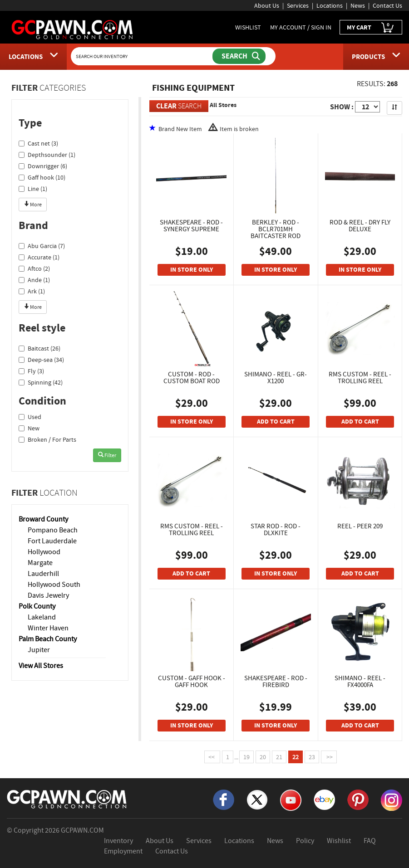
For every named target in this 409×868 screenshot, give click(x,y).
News (358, 5)
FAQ (370, 841)
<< (212, 757)
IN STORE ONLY (192, 270)
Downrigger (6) (43, 166)
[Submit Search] (239, 56)
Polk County (37, 606)
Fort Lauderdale (52, 541)
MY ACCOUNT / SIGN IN (301, 27)
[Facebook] (224, 799)
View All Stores (41, 666)
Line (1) (33, 189)
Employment (123, 851)
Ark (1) (32, 291)
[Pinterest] (358, 799)
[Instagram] (392, 800)
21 (279, 757)
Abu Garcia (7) (42, 246)
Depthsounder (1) (47, 155)
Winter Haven (48, 628)
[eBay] (324, 799)
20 (263, 757)
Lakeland (42, 617)
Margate (40, 563)
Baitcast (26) (39, 348)
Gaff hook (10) (42, 177)
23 (312, 757)
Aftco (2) (34, 268)
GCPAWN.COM (82, 830)
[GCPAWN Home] (67, 799)
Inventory (118, 841)
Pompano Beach (53, 530)
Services (298, 5)
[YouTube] (291, 800)
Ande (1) (34, 280)
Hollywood (44, 552)
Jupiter (39, 650)
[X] (257, 799)
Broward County (43, 519)
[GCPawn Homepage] (73, 29)
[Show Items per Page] (367, 107)
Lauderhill (43, 574)
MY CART (371, 27)
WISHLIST (248, 27)
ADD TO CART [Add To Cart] (276, 422)
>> (329, 757)
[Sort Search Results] (394, 108)
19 (246, 757)
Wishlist (339, 841)
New (29, 428)
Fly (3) (31, 371)
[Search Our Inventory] (143, 56)
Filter (107, 455)
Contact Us (387, 5)
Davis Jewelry (48, 595)
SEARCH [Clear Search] (179, 106)
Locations (330, 5)
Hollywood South (54, 585)
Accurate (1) (39, 257)
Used (30, 417)
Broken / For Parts (47, 439)
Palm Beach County (48, 639)
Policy (305, 841)
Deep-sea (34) (41, 360)
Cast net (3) (38, 143)
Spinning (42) (41, 382)
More (33, 205)
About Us (267, 5)
